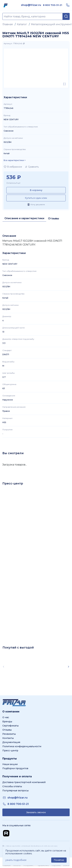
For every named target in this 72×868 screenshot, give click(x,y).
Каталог (22, 24)
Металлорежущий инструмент (51, 24)
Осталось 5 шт (13, 183)
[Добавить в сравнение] (32, 167)
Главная (8, 24)
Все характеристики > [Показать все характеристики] (15, 160)
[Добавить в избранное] (13, 167)
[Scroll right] (69, 667)
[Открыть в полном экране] (64, 84)
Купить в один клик (36, 198)
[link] (31, 5)
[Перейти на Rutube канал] (6, 833)
